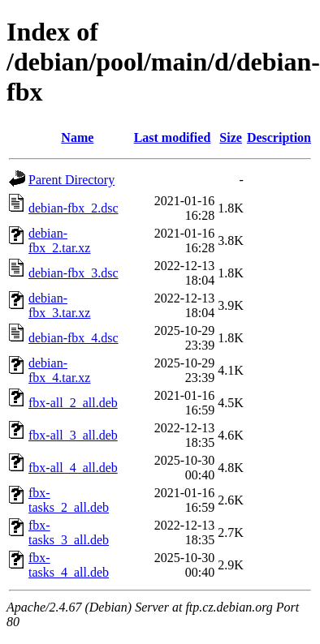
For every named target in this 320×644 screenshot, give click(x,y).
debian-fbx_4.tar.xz (59, 370)
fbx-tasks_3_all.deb (69, 532)
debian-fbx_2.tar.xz (59, 240)
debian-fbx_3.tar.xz (59, 305)
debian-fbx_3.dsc (74, 273)
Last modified (173, 137)
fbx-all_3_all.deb (73, 435)
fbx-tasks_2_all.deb (69, 500)
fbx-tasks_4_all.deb (69, 565)
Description (279, 137)
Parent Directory (71, 180)
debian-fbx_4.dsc (74, 338)
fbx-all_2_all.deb (73, 403)
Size (231, 137)
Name (77, 137)
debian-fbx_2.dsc (74, 208)
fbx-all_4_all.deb (73, 468)
